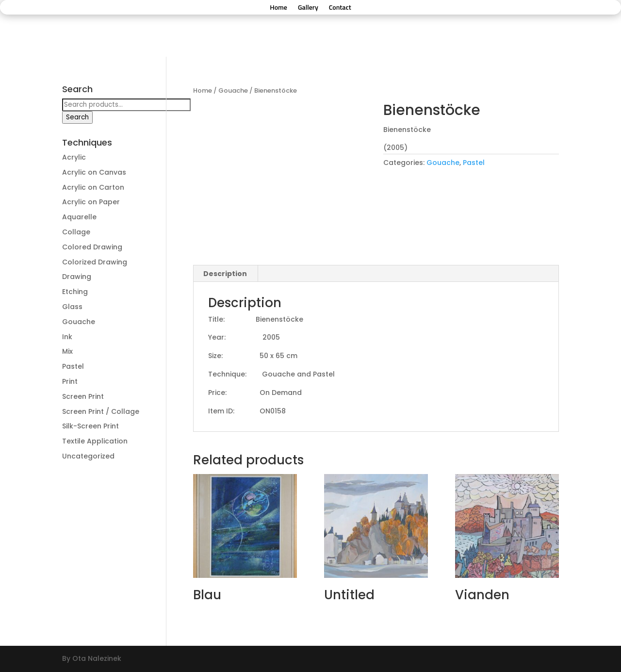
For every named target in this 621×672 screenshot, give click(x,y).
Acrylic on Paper (91, 202)
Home (278, 8)
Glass (72, 307)
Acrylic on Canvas (94, 172)
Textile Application (95, 441)
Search (77, 117)
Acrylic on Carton (93, 187)
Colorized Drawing (95, 262)
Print (70, 381)
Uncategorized (88, 456)
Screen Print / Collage (101, 411)
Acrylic (74, 157)
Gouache (233, 90)
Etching (75, 292)
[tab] (225, 274)
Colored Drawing (92, 247)
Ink (67, 337)
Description (225, 274)
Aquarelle (79, 217)
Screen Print (83, 396)
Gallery (308, 8)
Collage (76, 232)
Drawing (77, 277)
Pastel (474, 163)
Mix (67, 351)
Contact (340, 8)
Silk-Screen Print (90, 426)
